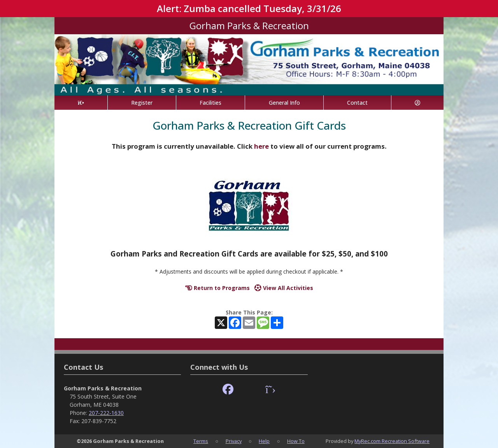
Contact (357, 103)
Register (142, 103)
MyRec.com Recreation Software (392, 441)
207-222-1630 (106, 413)
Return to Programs (217, 288)
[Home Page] (81, 103)
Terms (201, 441)
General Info (284, 103)
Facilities (210, 103)
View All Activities (284, 288)
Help (264, 441)
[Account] (417, 103)
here (261, 146)
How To (296, 441)
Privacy (234, 441)
